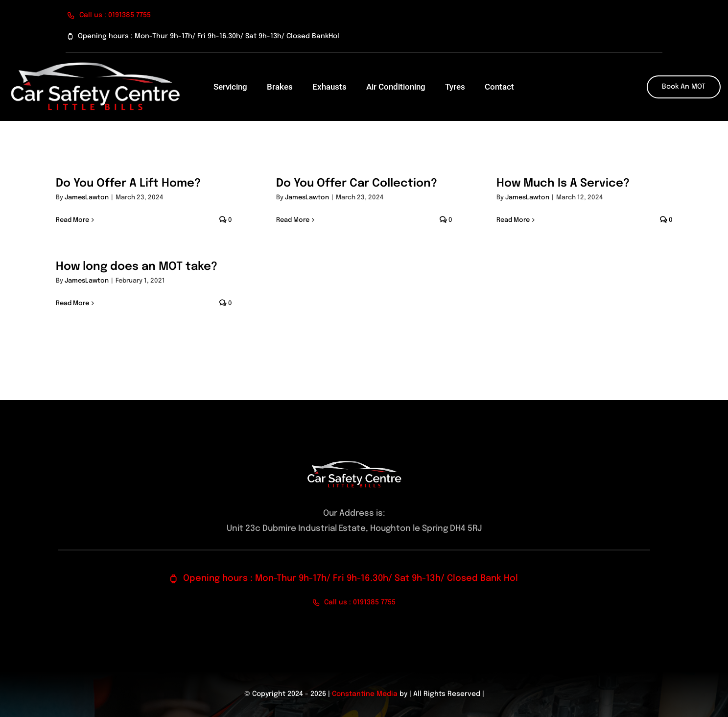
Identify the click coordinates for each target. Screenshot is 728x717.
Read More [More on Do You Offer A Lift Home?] (72, 220)
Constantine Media (365, 694)
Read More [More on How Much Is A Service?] (513, 220)
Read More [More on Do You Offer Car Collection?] (293, 220)
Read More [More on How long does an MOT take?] (72, 303)
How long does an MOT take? (137, 267)
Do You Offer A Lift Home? (128, 183)
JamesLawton (87, 198)
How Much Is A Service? (563, 183)
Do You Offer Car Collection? (357, 183)
